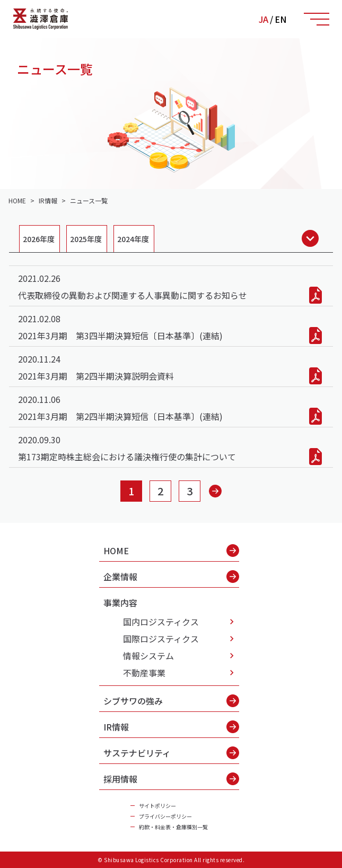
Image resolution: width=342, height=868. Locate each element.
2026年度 (39, 239)
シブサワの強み (171, 701)
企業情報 (171, 577)
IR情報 (171, 727)
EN (280, 19)
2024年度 (133, 239)
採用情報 (171, 779)
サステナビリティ (171, 753)
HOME (171, 551)
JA (264, 19)
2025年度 (86, 239)
